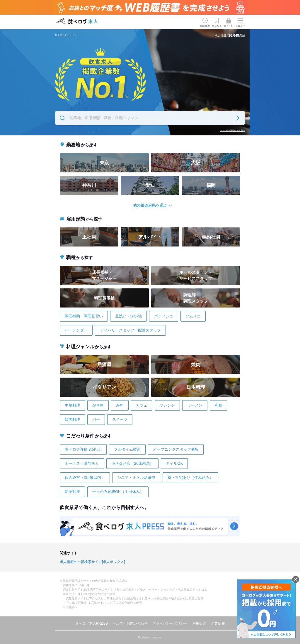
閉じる (296, 579)
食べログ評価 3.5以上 (83, 449)
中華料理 (72, 405)
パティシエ (164, 316)
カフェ (142, 405)
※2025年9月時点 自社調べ (233, 130)
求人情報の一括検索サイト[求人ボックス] (92, 562)
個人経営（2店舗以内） (85, 477)
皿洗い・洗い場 (128, 316)
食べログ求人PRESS (92, 623)
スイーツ (120, 419)
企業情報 (218, 623)
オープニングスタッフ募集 (176, 449)
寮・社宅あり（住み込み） (190, 477)
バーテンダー (76, 330)
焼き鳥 (98, 405)
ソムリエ (193, 316)
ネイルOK (174, 463)
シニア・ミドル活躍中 (136, 477)
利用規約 (199, 623)
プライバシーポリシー (170, 623)
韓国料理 (72, 419)
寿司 (120, 405)
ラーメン (195, 405)
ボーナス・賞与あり (82, 463)
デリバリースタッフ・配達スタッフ (130, 330)
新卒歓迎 (72, 492)
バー (96, 419)
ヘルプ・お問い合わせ (130, 623)
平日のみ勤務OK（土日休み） (118, 492)
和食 (219, 405)
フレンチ (167, 405)
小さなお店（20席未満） (132, 463)
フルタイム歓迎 (127, 449)
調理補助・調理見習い (84, 316)
